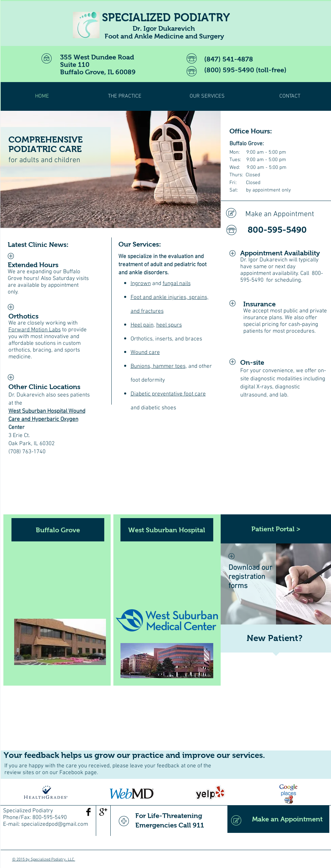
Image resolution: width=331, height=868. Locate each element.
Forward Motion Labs (35, 330)
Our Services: (140, 244)
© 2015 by (21, 860)
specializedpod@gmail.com (55, 824)
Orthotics (23, 316)
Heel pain (142, 325)
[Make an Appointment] (270, 215)
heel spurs (169, 325)
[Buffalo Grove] (58, 530)
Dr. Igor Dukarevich (264, 260)
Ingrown (141, 284)
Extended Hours (33, 265)
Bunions (140, 366)
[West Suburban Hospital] (167, 530)
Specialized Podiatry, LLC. (53, 860)
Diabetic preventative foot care (168, 394)
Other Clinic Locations (44, 387)
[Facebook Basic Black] (88, 812)
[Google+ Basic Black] (103, 812)
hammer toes (169, 366)
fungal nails (177, 284)
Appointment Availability (280, 253)
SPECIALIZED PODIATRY (166, 17)
